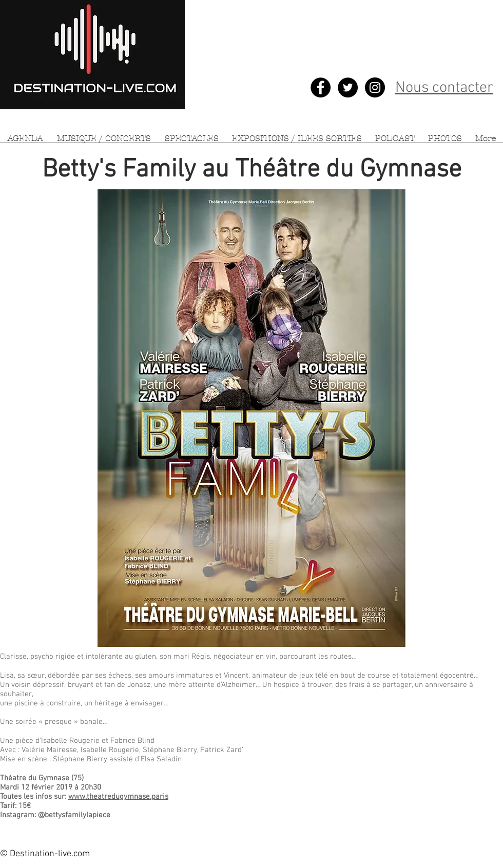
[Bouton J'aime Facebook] (306, 825)
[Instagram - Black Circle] (375, 87)
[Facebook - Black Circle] (321, 87)
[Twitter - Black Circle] (348, 87)
